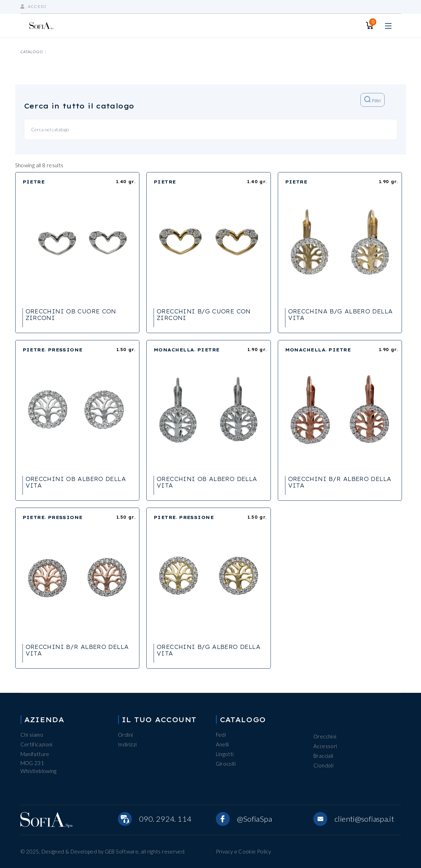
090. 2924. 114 (165, 819)
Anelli (222, 744)
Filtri (372, 100)
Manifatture (35, 754)
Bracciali (323, 756)
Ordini (125, 735)
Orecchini (325, 736)
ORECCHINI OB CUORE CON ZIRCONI (71, 315)
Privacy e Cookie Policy (244, 851)
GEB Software (122, 851)
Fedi (221, 735)
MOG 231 (32, 763)
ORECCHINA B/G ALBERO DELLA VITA (341, 315)
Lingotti (225, 754)
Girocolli (226, 764)
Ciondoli (323, 765)
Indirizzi (127, 744)
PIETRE (34, 182)
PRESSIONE (65, 350)
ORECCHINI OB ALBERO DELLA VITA (76, 482)
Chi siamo (32, 735)
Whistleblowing (39, 771)
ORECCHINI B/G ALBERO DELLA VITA (209, 650)
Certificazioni (36, 744)
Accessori (325, 746)
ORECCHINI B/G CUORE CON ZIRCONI (204, 315)
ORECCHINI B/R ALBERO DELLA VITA (340, 482)
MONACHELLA (174, 350)
